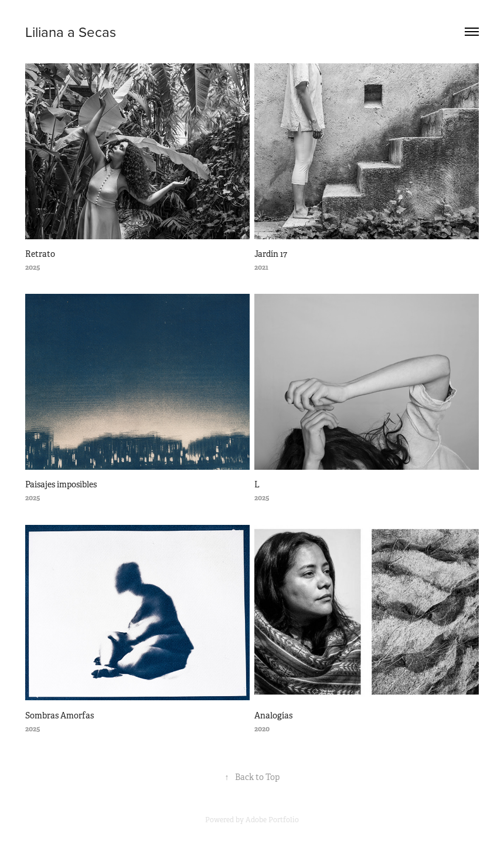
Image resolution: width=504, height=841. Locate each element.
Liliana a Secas (71, 32)
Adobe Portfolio (272, 820)
